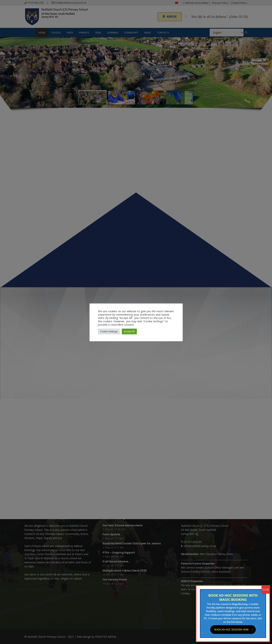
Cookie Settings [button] (109, 331)
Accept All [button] (129, 331)
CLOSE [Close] (265, 590)
